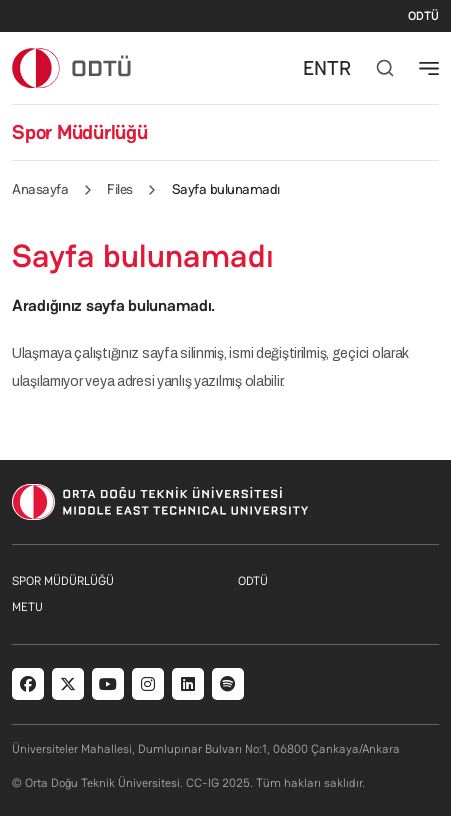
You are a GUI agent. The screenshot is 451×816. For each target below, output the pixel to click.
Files (120, 189)
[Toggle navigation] (429, 68)
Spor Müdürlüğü (80, 132)
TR (339, 68)
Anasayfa (40, 189)
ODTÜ (423, 16)
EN (315, 68)
